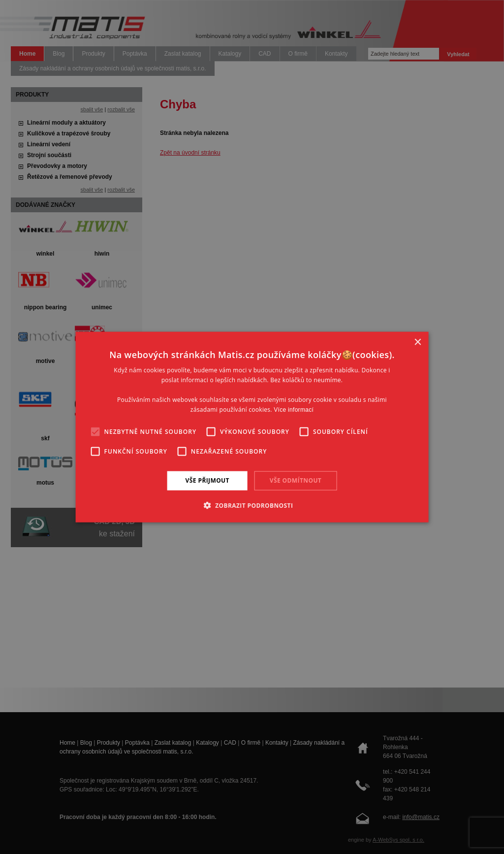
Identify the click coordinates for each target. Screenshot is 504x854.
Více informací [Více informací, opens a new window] (294, 409)
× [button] (417, 343)
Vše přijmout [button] (207, 480)
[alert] (252, 427)
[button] (252, 505)
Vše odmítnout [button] (296, 480)
